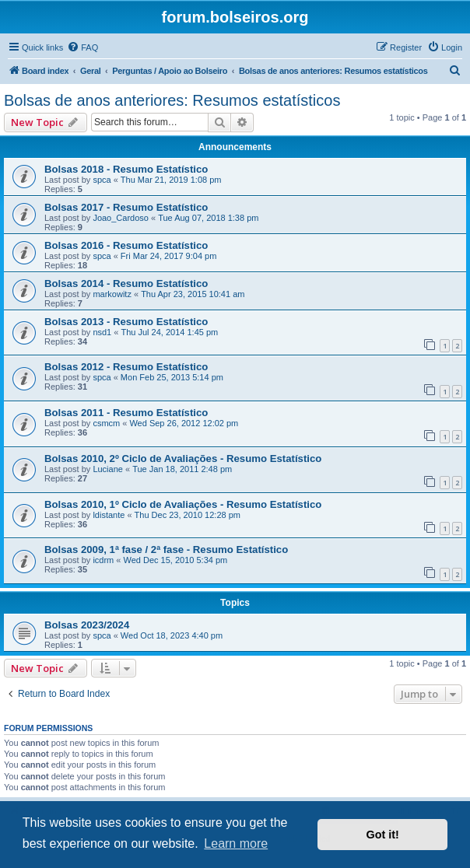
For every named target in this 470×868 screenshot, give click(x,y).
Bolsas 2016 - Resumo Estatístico (126, 245)
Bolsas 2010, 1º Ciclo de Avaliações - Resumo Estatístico (183, 504)
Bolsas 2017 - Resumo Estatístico (126, 207)
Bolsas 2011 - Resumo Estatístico (126, 413)
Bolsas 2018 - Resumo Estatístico (126, 169)
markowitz (112, 294)
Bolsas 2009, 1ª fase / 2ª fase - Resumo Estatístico (166, 549)
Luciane (108, 469)
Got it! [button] (383, 835)
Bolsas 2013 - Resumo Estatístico (126, 322)
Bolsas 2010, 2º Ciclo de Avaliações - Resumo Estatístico (183, 458)
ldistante (109, 515)
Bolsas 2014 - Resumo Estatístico (126, 283)
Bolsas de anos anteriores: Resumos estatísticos (172, 100)
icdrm (103, 560)
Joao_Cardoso (121, 218)
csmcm (106, 423)
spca (102, 180)
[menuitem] (82, 47)
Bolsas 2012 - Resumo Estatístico (126, 367)
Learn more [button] (236, 843)
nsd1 (102, 332)
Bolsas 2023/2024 (87, 625)
